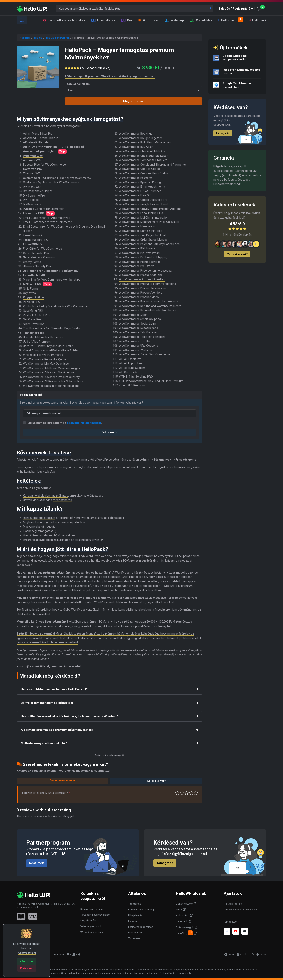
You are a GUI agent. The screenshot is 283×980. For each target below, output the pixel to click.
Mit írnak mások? (237, 254)
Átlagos (187, 793)
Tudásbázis (182, 915)
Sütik (261, 955)
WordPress (148, 20)
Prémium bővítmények (57, 38)
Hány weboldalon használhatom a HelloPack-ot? (54, 689)
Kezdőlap (25, 38)
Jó (191, 793)
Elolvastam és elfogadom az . (65, 423)
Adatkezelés (246, 955)
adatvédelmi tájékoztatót (84, 423)
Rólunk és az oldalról (92, 909)
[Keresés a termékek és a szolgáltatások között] (135, 9)
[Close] (27, 962)
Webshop (174, 20)
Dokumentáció (184, 904)
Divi (127, 20)
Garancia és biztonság (141, 910)
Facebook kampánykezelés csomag (241, 72)
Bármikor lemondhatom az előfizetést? (48, 703)
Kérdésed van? (156, 781)
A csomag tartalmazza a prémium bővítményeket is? (57, 730)
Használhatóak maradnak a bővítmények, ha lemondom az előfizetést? (69, 716)
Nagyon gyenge (177, 793)
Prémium (38, 38)
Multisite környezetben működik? (44, 743)
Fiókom (132, 921)
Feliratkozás (110, 432)
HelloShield (231, 20)
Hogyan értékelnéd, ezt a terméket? (46, 793)
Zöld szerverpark (92, 932)
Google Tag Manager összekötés (237, 85)
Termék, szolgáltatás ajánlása (241, 910)
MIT (33, 904)
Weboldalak (201, 20)
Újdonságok (135, 933)
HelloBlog (184, 933)
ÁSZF (229, 955)
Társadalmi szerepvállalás (95, 915)
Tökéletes (196, 793)
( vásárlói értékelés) (96, 68)
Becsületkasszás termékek (64, 20)
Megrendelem (134, 101)
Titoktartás (135, 904)
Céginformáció (89, 920)
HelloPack (257, 20)
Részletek (37, 863)
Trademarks (135, 938)
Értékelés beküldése (63, 781)
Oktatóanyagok (185, 927)
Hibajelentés (135, 915)
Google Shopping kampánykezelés (235, 58)
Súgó (179, 910)
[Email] (110, 413)
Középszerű (182, 793)
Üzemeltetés (103, 20)
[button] (236, 9)
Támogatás (223, 133)
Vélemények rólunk (91, 926)
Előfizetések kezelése (141, 927)
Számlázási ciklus (77, 84)
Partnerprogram (233, 904)
